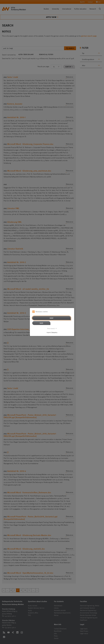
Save (41, 323)
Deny (51, 318)
